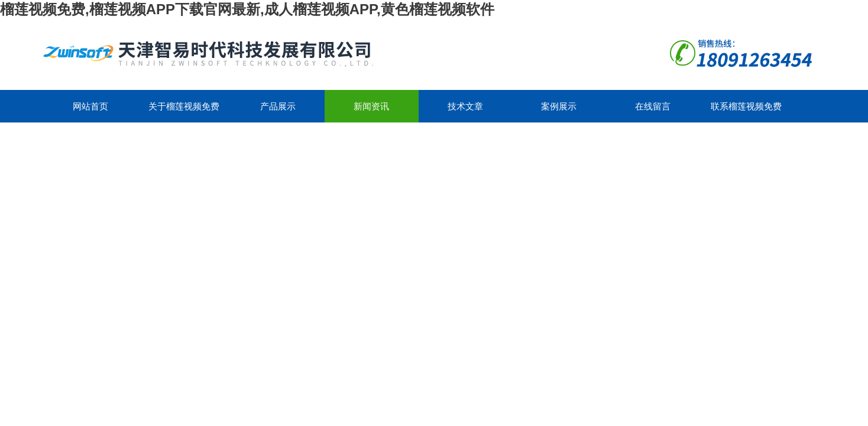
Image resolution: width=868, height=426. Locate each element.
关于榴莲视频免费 (184, 106)
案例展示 (559, 106)
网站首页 (90, 106)
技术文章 (465, 106)
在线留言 (653, 106)
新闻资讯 (371, 106)
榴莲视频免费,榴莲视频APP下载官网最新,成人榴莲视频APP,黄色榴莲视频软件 (247, 9)
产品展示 (278, 106)
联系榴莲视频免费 (746, 106)
